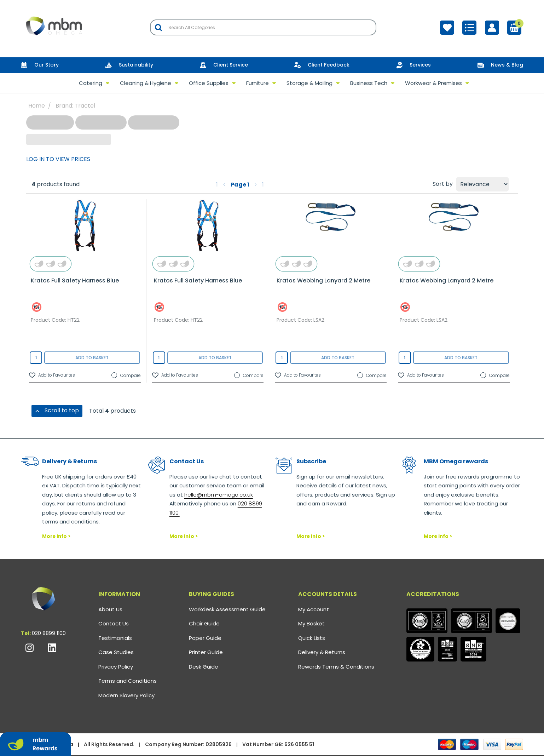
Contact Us (114, 623)
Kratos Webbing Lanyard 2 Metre (323, 280)
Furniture (257, 83)
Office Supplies (209, 83)
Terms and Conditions (128, 681)
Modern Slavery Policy (126, 695)
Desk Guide (204, 667)
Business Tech (369, 83)
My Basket (311, 623)
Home (37, 106)
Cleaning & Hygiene (146, 83)
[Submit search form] (158, 27)
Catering (91, 83)
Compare (126, 376)
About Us (110, 609)
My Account (314, 609)
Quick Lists (312, 638)
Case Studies (116, 652)
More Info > (56, 536)
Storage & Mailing (309, 83)
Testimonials (115, 638)
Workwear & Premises (433, 83)
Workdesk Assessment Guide (227, 609)
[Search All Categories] (263, 27)
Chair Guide (204, 623)
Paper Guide (205, 638)
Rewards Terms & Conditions (336, 667)
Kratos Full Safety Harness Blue (75, 280)
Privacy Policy (116, 667)
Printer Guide (206, 652)
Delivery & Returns (322, 652)
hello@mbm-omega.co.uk (219, 495)
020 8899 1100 (49, 633)
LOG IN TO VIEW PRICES (58, 159)
